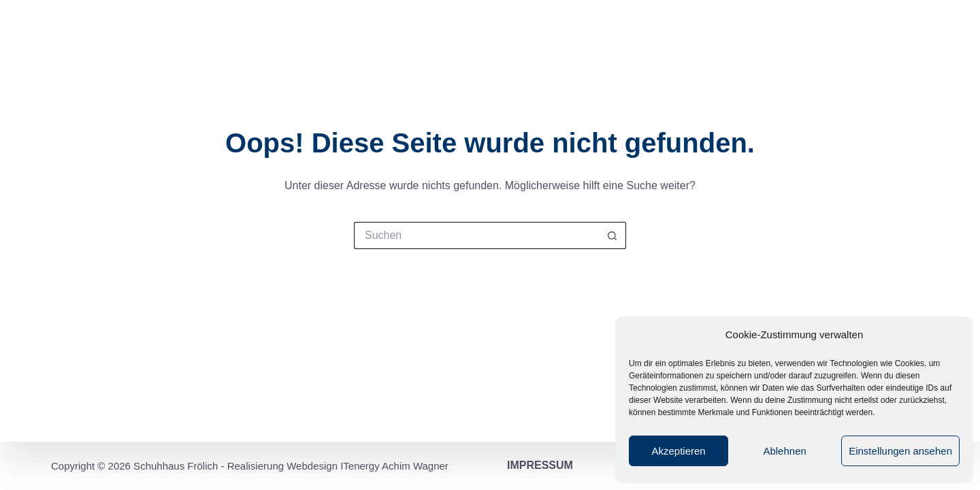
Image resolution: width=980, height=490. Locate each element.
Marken (825, 40)
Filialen (597, 40)
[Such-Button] (612, 235)
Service (761, 40)
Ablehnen (784, 451)
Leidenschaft (679, 40)
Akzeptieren (678, 451)
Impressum (540, 465)
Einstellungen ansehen (900, 451)
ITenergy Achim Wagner (394, 466)
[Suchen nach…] (476, 235)
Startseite (437, 40)
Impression (521, 40)
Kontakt (897, 41)
